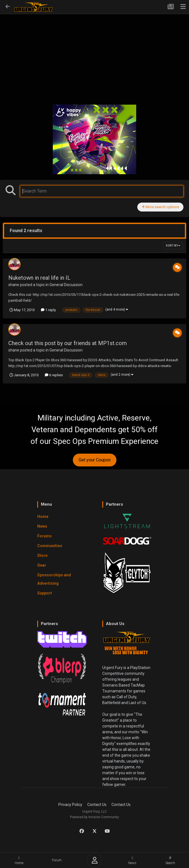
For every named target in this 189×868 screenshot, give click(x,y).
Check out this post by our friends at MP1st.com (68, 343)
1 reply (48, 310)
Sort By (173, 246)
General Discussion (66, 285)
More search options (160, 207)
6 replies (54, 375)
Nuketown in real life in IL (39, 278)
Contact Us (97, 805)
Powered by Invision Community (94, 817)
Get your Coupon (95, 460)
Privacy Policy (70, 805)
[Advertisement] (94, 56)
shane (14, 285)
